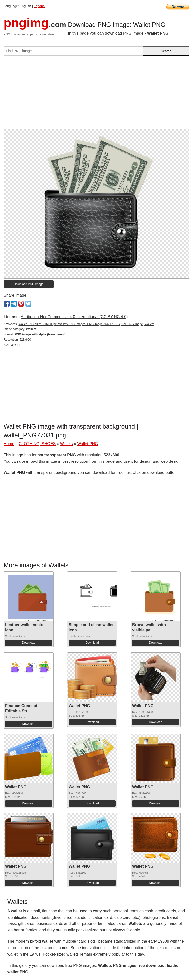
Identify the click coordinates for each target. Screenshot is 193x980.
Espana (39, 6)
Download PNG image (29, 284)
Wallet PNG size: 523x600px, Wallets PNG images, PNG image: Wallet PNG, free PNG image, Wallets (86, 324)
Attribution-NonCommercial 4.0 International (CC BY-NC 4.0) (74, 317)
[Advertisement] (96, 94)
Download (29, 643)
